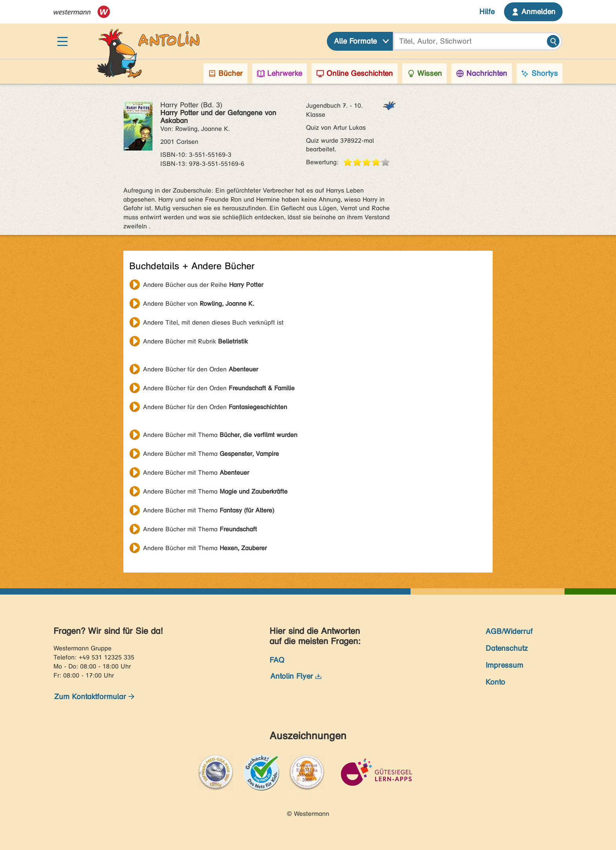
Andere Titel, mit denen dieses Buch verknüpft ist (213, 322)
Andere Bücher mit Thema (220, 435)
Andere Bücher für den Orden (201, 369)
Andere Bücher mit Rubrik (195, 341)
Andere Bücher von (199, 304)
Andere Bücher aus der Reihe (203, 285)
